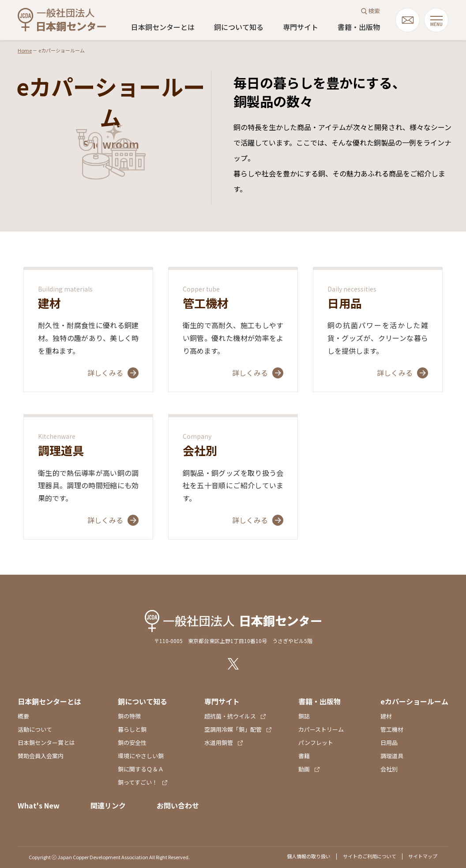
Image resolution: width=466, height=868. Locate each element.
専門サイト (301, 27)
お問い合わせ (178, 805)
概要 (23, 716)
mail (408, 20)
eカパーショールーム (414, 701)
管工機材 (392, 729)
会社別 (389, 769)
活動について (35, 729)
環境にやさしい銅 (141, 756)
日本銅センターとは (163, 27)
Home (25, 50)
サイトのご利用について (370, 856)
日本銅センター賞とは (46, 743)
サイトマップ (423, 856)
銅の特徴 (129, 716)
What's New (39, 805)
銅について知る (239, 27)
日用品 (389, 743)
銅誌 (304, 716)
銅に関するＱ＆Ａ (141, 769)
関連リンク (108, 805)
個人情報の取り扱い (309, 856)
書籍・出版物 (359, 27)
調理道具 (392, 756)
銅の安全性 (132, 743)
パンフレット (316, 743)
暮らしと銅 (132, 729)
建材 (386, 716)
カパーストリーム (321, 729)
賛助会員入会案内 (41, 756)
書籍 (304, 756)
